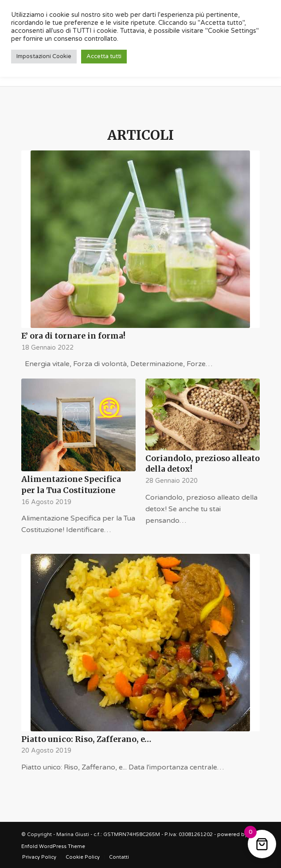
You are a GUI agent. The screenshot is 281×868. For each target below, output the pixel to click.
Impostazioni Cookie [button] (44, 56)
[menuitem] (39, 857)
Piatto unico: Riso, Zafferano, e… (86, 739)
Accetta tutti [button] (104, 56)
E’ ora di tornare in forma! (73, 336)
